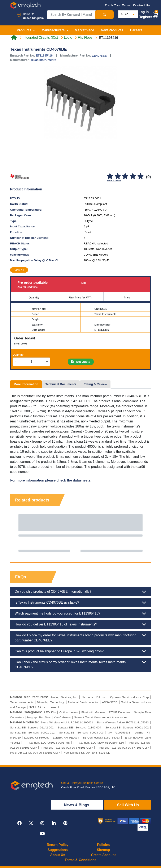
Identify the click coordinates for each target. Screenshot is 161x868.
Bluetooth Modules (93, 712)
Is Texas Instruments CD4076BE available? (80, 603)
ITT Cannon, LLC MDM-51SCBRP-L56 (99, 743)
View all (19, 270)
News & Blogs (77, 805)
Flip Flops (85, 38)
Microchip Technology (51, 702)
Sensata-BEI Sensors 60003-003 (81, 733)
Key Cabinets (62, 717)
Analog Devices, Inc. (64, 697)
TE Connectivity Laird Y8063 (101, 738)
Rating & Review (95, 384)
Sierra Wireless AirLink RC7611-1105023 (123, 722)
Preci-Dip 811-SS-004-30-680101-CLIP (35, 753)
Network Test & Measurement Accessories (100, 717)
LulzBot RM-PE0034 (66, 738)
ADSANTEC (110, 702)
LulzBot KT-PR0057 (37, 738)
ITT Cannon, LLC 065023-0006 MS (47, 743)
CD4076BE (99, 56)
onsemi (54, 707)
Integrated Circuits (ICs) (40, 38)
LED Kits (50, 712)
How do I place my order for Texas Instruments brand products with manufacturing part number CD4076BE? (80, 637)
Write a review (114, 181)
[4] (133, 176)
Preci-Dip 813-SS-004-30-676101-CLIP (88, 753)
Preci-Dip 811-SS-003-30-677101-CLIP (123, 748)
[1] (110, 176)
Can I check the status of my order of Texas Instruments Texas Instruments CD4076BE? (80, 664)
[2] (118, 176)
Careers (136, 30)
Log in (144, 12)
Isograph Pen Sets (39, 717)
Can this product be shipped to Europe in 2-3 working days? (80, 651)
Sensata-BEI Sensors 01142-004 (79, 728)
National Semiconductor (83, 702)
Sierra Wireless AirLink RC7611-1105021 (67, 722)
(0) (149, 177)
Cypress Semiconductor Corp (129, 697)
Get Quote (81, 362)
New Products (112, 30)
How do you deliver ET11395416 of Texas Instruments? (80, 624)
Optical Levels (69, 712)
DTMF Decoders (120, 712)
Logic (68, 38)
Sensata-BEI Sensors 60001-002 (127, 728)
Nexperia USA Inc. (94, 697)
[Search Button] (104, 15)
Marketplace (85, 30)
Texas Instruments (43, 60)
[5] (140, 176)
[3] (125, 176)
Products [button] (25, 30)
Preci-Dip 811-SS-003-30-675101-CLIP (67, 748)
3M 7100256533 (119, 733)
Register (145, 17)
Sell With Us (128, 805)
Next (144, 533)
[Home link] (14, 38)
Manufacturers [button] (54, 30)
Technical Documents (61, 384)
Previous (17, 533)
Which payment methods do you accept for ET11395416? (80, 613)
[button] (156, 15)
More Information (26, 384)
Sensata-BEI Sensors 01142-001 (32, 728)
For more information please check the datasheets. (51, 480)
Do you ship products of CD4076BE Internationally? (80, 592)
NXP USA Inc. (38, 707)
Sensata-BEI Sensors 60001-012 (32, 733)
